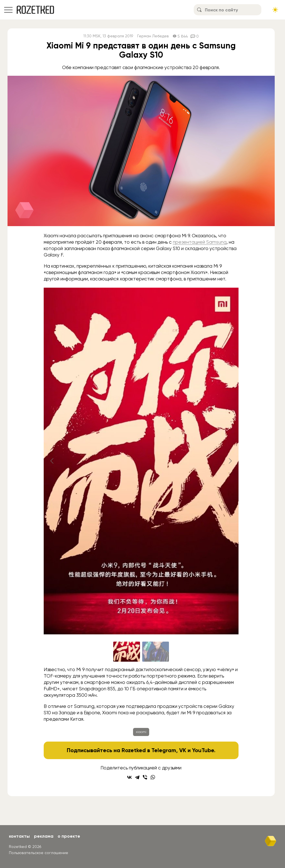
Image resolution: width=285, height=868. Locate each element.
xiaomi (141, 732)
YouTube (203, 750)
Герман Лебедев (153, 36)
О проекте (69, 836)
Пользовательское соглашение (39, 853)
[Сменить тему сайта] (275, 10)
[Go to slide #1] (127, 652)
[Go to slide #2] (156, 652)
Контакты (19, 836)
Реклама (44, 836)
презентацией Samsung (200, 242)
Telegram (164, 750)
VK (183, 750)
